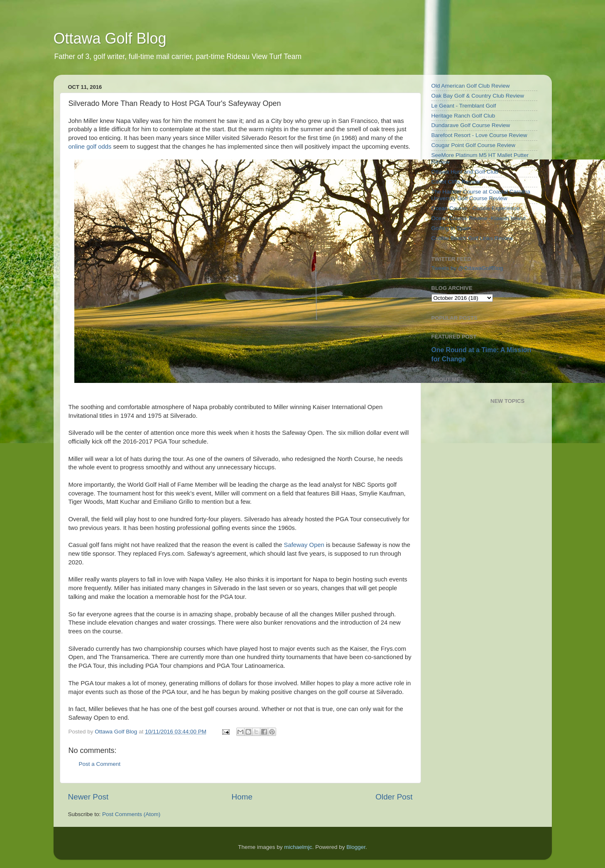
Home (242, 797)
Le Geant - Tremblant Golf (464, 106)
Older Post (394, 797)
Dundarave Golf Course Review (471, 125)
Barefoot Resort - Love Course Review (479, 135)
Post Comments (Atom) (131, 814)
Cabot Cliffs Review (456, 182)
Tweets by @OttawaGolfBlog (467, 268)
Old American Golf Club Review (471, 86)
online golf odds (90, 147)
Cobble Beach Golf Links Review (472, 238)
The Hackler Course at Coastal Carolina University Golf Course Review (481, 195)
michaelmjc (298, 847)
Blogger (356, 847)
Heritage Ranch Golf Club (463, 116)
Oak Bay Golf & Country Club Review (478, 96)
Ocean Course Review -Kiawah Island (479, 218)
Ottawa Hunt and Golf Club (465, 172)
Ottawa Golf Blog (110, 38)
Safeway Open (304, 545)
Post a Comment (100, 764)
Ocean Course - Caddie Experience (476, 208)
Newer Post (88, 797)
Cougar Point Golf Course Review (474, 145)
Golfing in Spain (451, 228)
